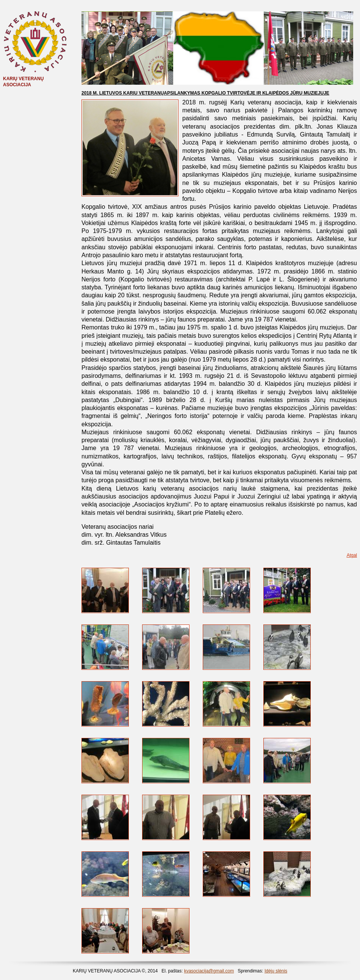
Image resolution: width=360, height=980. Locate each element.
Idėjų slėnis (276, 971)
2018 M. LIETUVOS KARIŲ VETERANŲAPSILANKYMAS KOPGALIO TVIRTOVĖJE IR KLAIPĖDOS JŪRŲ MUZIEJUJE (205, 93)
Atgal (352, 555)
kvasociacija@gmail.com (209, 971)
